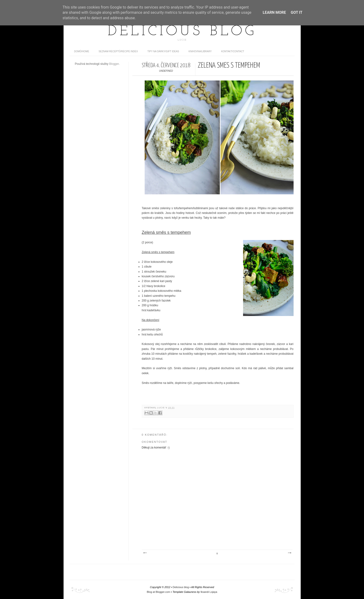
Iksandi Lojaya (209, 592)
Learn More (274, 12)
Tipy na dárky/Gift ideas (163, 51)
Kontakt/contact (233, 51)
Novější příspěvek (145, 553)
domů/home (82, 51)
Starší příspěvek (289, 553)
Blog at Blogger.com (158, 592)
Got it (297, 12)
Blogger (114, 64)
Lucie (161, 408)
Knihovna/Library (200, 51)
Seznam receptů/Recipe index (118, 51)
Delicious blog (182, 32)
